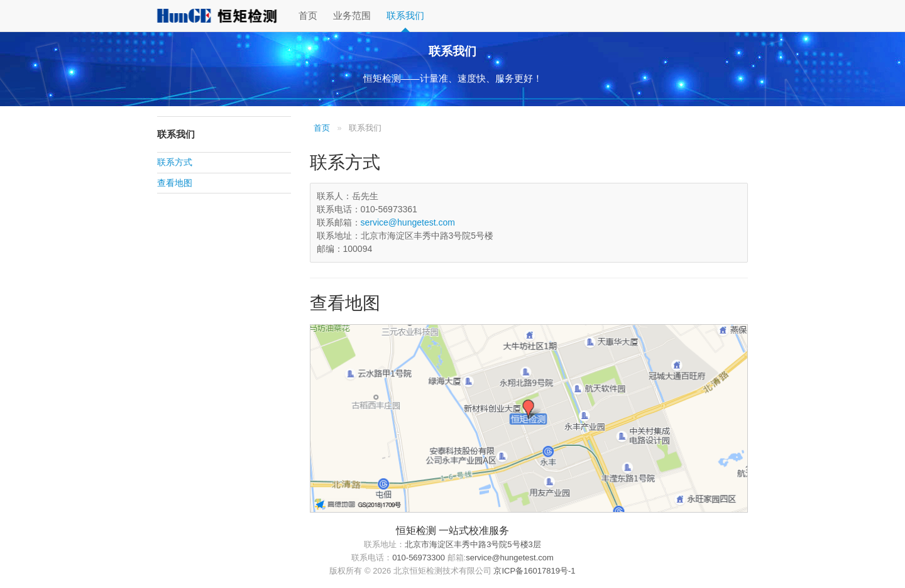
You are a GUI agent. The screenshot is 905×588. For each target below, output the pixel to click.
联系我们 (405, 15)
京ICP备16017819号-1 (534, 571)
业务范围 (352, 15)
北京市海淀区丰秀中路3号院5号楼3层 (473, 544)
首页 (308, 15)
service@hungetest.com (408, 222)
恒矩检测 (217, 16)
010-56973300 (419, 558)
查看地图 (175, 183)
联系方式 (175, 162)
